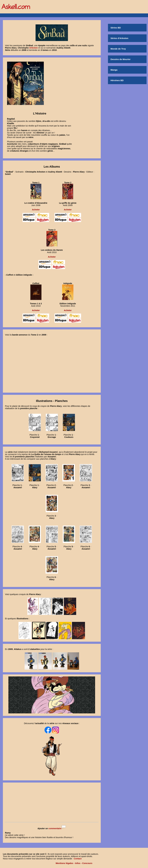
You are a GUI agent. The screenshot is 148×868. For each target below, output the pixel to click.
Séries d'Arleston (119, 38)
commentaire (55, 828)
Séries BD (116, 28)
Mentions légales (64, 863)
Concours (87, 863)
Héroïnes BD (117, 80)
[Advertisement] (52, 803)
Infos (78, 863)
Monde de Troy (118, 49)
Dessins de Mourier (121, 59)
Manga (114, 70)
